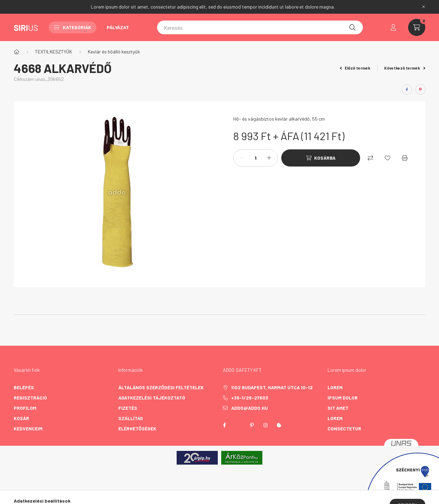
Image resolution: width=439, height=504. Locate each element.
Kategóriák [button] (73, 27)
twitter (238, 425)
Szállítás (131, 418)
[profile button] (393, 27)
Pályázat (118, 27)
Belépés (24, 387)
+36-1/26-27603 (250, 398)
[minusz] (242, 158)
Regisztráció (30, 398)
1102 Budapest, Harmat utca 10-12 (272, 387)
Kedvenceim (28, 428)
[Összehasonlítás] (370, 158)
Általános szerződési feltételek (161, 387)
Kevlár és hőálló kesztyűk (114, 52)
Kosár (21, 418)
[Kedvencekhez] (388, 158)
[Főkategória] (16, 52)
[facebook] (407, 89)
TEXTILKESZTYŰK (54, 52)
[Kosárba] (321, 158)
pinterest (252, 425)
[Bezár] (424, 7)
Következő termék (405, 68)
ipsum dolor (343, 398)
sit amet (338, 408)
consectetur (344, 428)
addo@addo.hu (250, 408)
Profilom (25, 408)
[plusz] (269, 158)
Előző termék (355, 68)
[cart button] (417, 27)
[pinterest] (420, 89)
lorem (335, 387)
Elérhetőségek (137, 428)
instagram (265, 425)
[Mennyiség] (256, 158)
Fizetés (128, 408)
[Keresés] (260, 27)
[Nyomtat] (405, 158)
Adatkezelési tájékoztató (152, 398)
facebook (224, 425)
